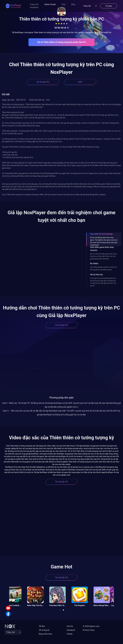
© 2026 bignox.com (91, 626)
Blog (73, 4)
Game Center (50, 4)
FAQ (64, 4)
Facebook (34, 7)
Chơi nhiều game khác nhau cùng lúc (102, 249)
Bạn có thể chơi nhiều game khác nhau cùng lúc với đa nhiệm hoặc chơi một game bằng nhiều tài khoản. (103, 256)
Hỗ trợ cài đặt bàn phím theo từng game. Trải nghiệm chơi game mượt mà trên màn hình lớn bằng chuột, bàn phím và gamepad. (104, 241)
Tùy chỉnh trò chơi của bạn (101, 234)
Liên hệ (70, 626)
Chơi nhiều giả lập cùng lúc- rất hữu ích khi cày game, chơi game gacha (103, 268)
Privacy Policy (89, 630)
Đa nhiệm (94, 263)
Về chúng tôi (44, 630)
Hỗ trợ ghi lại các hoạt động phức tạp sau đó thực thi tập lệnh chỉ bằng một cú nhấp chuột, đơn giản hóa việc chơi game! (103, 282)
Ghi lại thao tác (97, 275)
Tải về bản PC (43, 82)
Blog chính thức (46, 634)
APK (80, 82)
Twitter (70, 634)
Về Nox (42, 626)
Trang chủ (34, 4)
